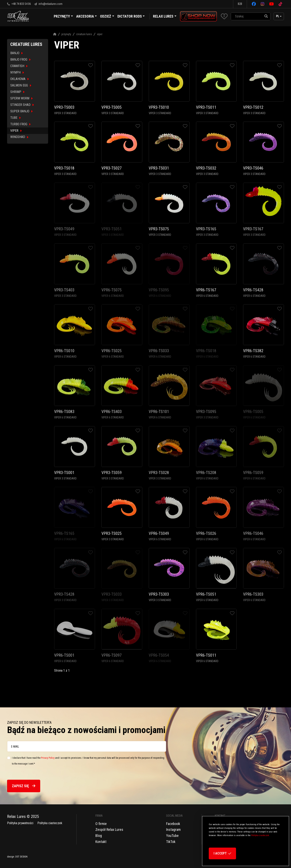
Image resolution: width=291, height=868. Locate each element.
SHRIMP (17, 92)
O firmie (101, 824)
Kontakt (101, 842)
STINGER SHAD (22, 105)
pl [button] (278, 16)
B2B (240, 4)
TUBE (15, 118)
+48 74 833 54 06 (19, 4)
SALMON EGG (21, 85)
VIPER (16, 131)
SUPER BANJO (21, 111)
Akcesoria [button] (87, 17)
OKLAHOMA (20, 79)
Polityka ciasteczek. (260, 835)
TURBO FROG (20, 124)
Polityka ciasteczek (50, 823)
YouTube (172, 836)
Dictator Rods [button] (131, 17)
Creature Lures (84, 34)
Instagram (173, 830)
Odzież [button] (107, 17)
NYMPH (17, 72)
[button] (224, 16)
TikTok (171, 842)
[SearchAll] (246, 16)
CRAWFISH (19, 66)
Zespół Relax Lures (109, 830)
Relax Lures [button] (163, 16)
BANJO (16, 53)
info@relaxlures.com (48, 4)
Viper (100, 34)
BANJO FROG (20, 60)
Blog (99, 836)
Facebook (173, 824)
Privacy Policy (48, 758)
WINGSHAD (19, 137)
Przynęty (66, 34)
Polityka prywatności (20, 823)
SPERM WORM (21, 98)
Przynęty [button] (63, 17)
